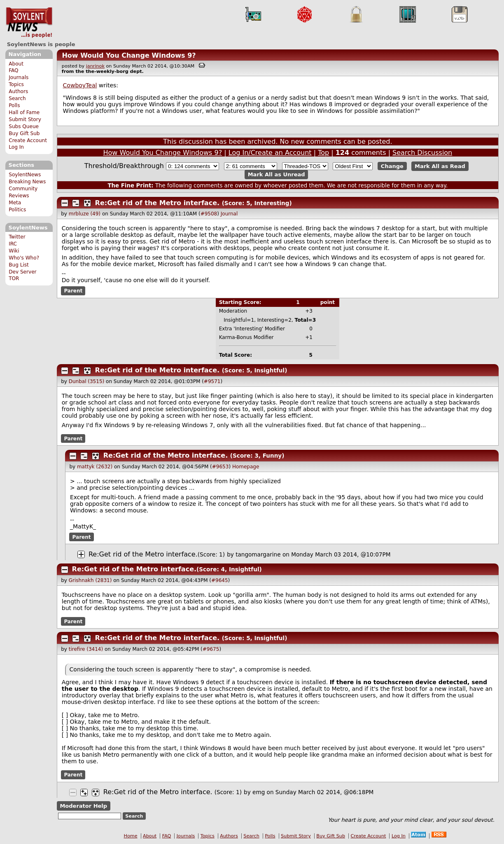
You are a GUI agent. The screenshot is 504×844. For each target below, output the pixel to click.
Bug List (19, 265)
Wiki (14, 251)
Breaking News (27, 182)
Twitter (17, 237)
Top (323, 153)
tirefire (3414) (86, 649)
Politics (17, 210)
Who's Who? (24, 258)
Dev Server (22, 272)
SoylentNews (29, 23)
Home (131, 836)
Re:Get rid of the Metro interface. (157, 203)
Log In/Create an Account (270, 153)
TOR (14, 278)
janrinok (95, 66)
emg (259, 792)
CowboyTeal (80, 85)
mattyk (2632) (95, 467)
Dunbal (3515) (86, 381)
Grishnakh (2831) (90, 580)
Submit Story (25, 119)
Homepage (246, 467)
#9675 (211, 649)
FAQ (13, 70)
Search (17, 98)
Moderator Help (83, 806)
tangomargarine (258, 554)
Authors (18, 91)
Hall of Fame (24, 112)
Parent (73, 291)
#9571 (212, 381)
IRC (13, 244)
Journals (19, 77)
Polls (14, 105)
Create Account (28, 140)
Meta (15, 203)
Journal (229, 214)
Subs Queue (24, 126)
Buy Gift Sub (24, 133)
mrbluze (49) (85, 214)
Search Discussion (422, 153)
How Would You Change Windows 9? (129, 55)
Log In (16, 147)
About (16, 64)
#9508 (209, 214)
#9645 (220, 580)
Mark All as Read (440, 166)
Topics (16, 84)
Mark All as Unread (276, 174)
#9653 (220, 467)
